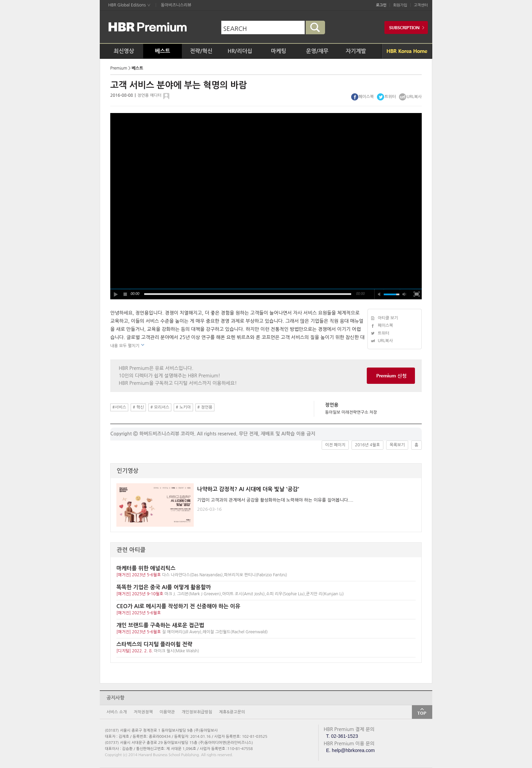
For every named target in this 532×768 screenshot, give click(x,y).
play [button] (115, 294)
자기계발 (356, 51)
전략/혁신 (201, 51)
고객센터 (421, 5)
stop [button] (126, 294)
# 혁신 (138, 407)
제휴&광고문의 (232, 712)
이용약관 (167, 712)
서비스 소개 (117, 712)
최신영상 (124, 51)
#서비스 (119, 407)
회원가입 (400, 5)
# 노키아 (183, 407)
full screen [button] (417, 294)
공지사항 (116, 698)
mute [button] (379, 294)
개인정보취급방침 (197, 712)
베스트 (162, 51)
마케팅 (278, 51)
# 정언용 (205, 407)
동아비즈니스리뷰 (176, 5)
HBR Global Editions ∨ (129, 5)
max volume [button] (404, 294)
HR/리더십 (240, 51)
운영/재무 (317, 51)
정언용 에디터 (149, 95)
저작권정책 (143, 712)
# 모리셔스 (160, 407)
